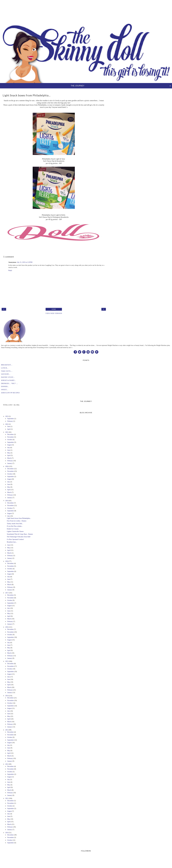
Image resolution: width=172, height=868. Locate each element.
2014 (7, 696)
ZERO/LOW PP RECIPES (10, 393)
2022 (7, 424)
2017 (7, 593)
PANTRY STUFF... (8, 377)
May (9, 453)
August (9, 445)
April (9, 429)
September (11, 419)
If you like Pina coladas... (15, 526)
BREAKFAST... (7, 365)
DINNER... (5, 386)
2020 (7, 466)
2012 (7, 764)
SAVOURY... (6, 374)
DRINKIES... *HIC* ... (9, 383)
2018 (7, 561)
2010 (7, 833)
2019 (7, 501)
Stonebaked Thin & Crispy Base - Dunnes (20, 534)
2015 (7, 661)
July (8, 448)
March (9, 458)
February (10, 421)
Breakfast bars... (12, 542)
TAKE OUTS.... (7, 371)
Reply (10, 270)
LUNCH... (5, 368)
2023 (7, 416)
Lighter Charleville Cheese (15, 531)
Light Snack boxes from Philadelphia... (19, 518)
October (10, 440)
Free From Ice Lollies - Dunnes (17, 521)
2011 (7, 798)
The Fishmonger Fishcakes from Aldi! (19, 537)
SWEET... (5, 390)
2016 (7, 627)
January (10, 463)
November (10, 437)
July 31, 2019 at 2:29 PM (25, 262)
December (10, 434)
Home (54, 309)
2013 (7, 730)
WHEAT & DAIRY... (8, 380)
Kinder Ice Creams (13, 529)
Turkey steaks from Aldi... (15, 524)
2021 (7, 432)
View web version (54, 313)
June (9, 426)
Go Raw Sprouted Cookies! (15, 539)
